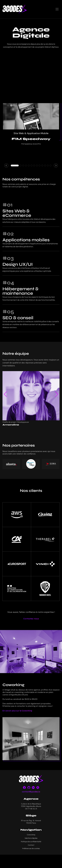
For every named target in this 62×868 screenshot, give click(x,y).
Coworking (31, 835)
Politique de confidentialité (31, 842)
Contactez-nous (31, 619)
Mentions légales (31, 838)
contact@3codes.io (31, 792)
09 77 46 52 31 (31, 809)
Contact (31, 845)
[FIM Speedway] (31, 117)
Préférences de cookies (31, 848)
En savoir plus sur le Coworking (17, 711)
